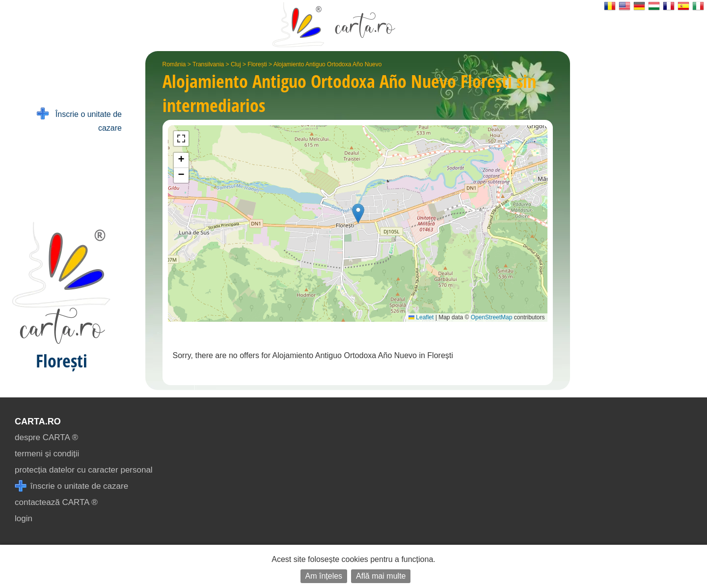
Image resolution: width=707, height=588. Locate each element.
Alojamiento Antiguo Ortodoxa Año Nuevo (328, 64)
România (174, 64)
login (24, 518)
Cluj (236, 64)
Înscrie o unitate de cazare (79, 120)
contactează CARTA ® (56, 502)
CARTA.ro (38, 421)
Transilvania (208, 64)
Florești (257, 64)
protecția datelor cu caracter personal (84, 470)
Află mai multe (381, 576)
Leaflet (421, 317)
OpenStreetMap (492, 317)
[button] (358, 213)
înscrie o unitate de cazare (71, 486)
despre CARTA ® (46, 437)
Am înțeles (324, 576)
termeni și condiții (47, 454)
